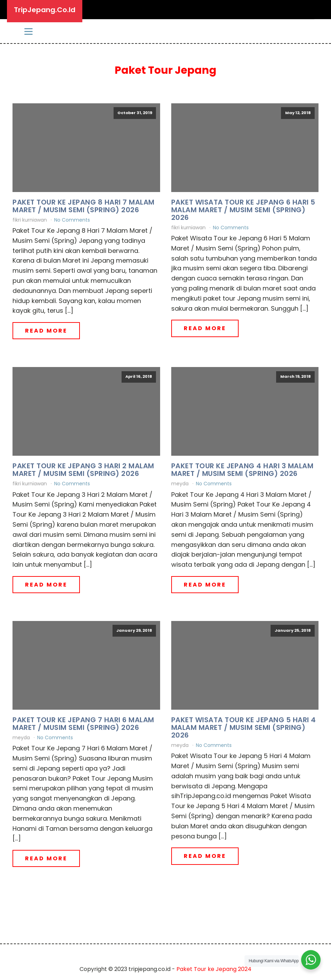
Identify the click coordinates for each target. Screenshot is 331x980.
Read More (46, 331)
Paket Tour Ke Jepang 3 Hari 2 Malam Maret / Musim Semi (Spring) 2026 (83, 470)
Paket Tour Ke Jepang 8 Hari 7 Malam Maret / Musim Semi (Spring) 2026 (84, 206)
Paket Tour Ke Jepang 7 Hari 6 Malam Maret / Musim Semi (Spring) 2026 (83, 724)
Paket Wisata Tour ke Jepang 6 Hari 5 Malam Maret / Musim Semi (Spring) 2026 (243, 210)
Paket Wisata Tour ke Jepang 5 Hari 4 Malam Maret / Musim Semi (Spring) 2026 (244, 727)
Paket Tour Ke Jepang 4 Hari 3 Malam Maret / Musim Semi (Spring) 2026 (242, 470)
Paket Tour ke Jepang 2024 (214, 969)
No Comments (72, 220)
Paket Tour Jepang (165, 70)
